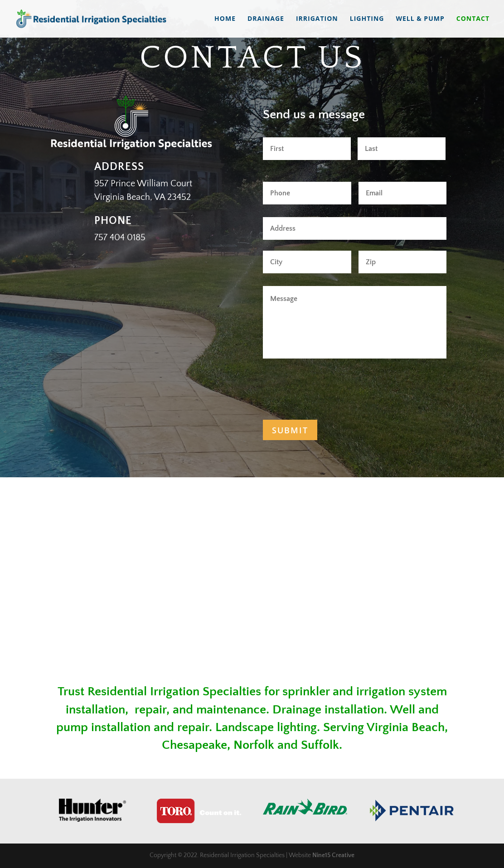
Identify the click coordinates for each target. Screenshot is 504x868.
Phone (113, 221)
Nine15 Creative (333, 855)
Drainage (266, 19)
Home (225, 19)
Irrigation (317, 19)
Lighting (367, 19)
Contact (473, 19)
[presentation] (332, 388)
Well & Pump (420, 19)
